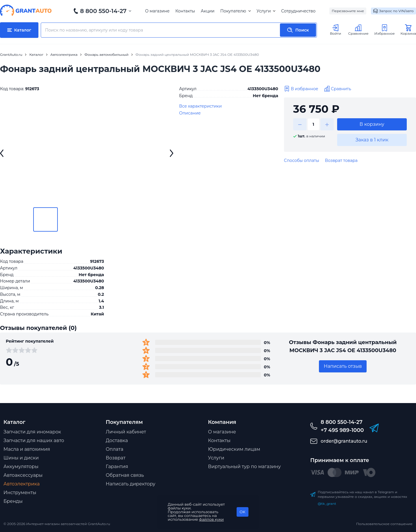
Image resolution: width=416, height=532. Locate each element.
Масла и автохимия (27, 449)
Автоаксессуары (23, 475)
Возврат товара (341, 160)
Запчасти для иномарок (32, 432)
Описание (190, 113)
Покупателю (235, 11)
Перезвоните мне (348, 11)
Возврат (116, 458)
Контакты (185, 11)
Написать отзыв (343, 366)
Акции (208, 11)
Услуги (266, 11)
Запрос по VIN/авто (393, 11)
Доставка (117, 440)
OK (242, 512)
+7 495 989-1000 (342, 430)
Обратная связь (125, 475)
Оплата (115, 449)
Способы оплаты (302, 160)
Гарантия (117, 467)
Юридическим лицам (234, 449)
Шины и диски (21, 458)
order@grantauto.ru (344, 441)
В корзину (372, 124)
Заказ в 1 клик (372, 140)
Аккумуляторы (21, 467)
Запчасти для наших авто (34, 440)
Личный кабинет (126, 432)
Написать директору (131, 484)
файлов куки (211, 519)
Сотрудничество (298, 11)
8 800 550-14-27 (103, 11)
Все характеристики (200, 106)
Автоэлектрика (22, 484)
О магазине (157, 11)
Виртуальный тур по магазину (244, 467)
